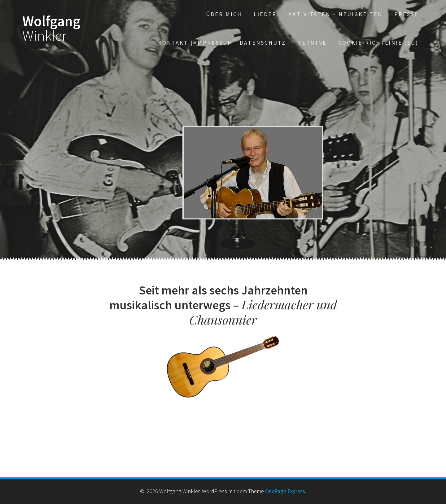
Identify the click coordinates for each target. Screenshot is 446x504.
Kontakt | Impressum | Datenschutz (222, 43)
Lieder (265, 14)
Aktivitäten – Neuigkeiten (335, 14)
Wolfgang (51, 29)
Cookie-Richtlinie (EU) (378, 43)
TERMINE (312, 43)
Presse (406, 14)
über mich (224, 14)
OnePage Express (285, 491)
